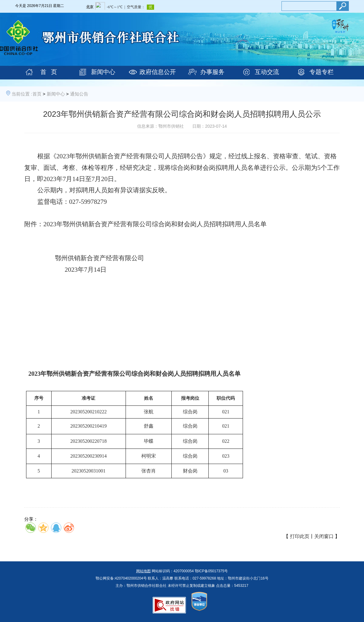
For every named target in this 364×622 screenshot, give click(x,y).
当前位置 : (22, 94)
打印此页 (300, 536)
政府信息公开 (158, 72)
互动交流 (267, 72)
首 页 (49, 72)
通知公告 (79, 94)
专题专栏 (322, 72)
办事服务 (212, 72)
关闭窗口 (324, 536)
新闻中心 (103, 72)
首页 (37, 94)
